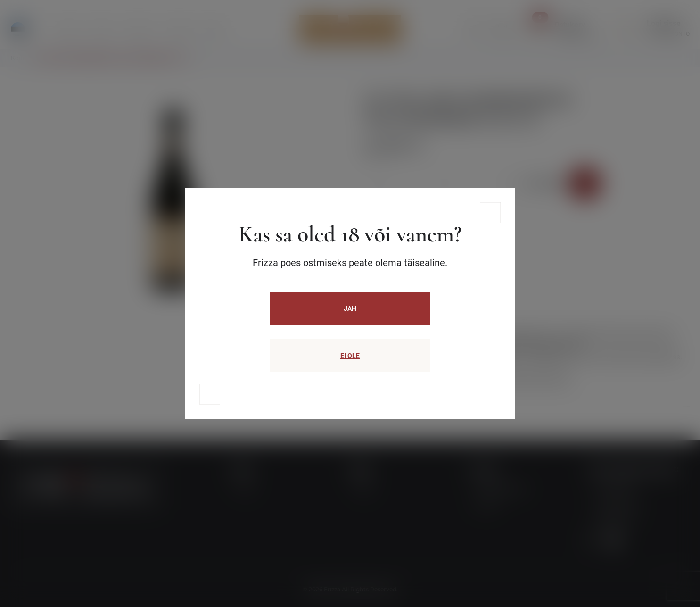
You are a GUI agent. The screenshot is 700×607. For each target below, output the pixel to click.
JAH (350, 308)
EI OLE (350, 356)
